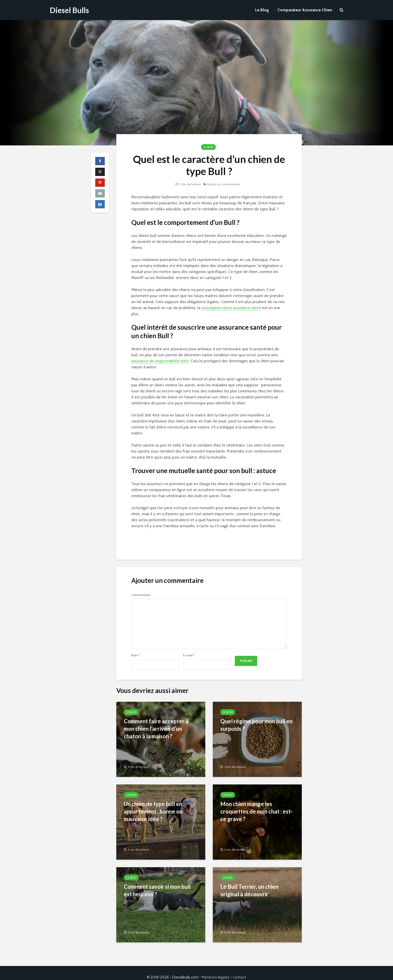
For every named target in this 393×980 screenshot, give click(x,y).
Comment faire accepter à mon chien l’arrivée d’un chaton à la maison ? (156, 729)
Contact (239, 969)
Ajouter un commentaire (224, 184)
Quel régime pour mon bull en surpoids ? (256, 725)
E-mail (189, 655)
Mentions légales (216, 969)
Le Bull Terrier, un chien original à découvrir (249, 890)
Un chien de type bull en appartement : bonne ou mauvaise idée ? (153, 811)
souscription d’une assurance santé (231, 308)
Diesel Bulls (69, 10)
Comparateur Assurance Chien (305, 10)
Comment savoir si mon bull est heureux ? (157, 890)
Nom (136, 655)
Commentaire (141, 595)
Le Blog (262, 10)
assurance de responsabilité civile (160, 361)
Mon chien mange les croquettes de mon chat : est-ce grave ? (257, 811)
